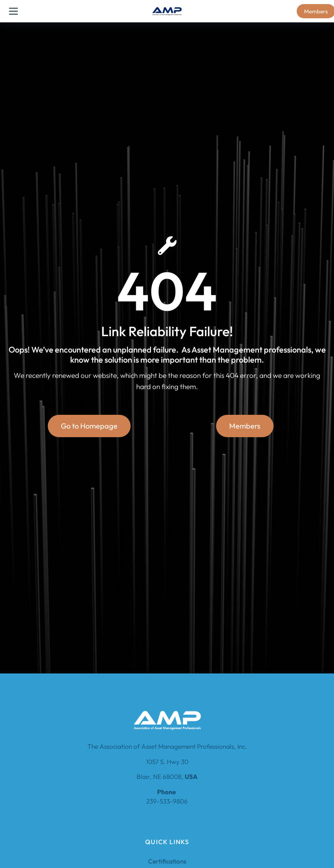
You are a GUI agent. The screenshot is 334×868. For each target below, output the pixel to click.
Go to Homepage (89, 426)
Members (245, 426)
